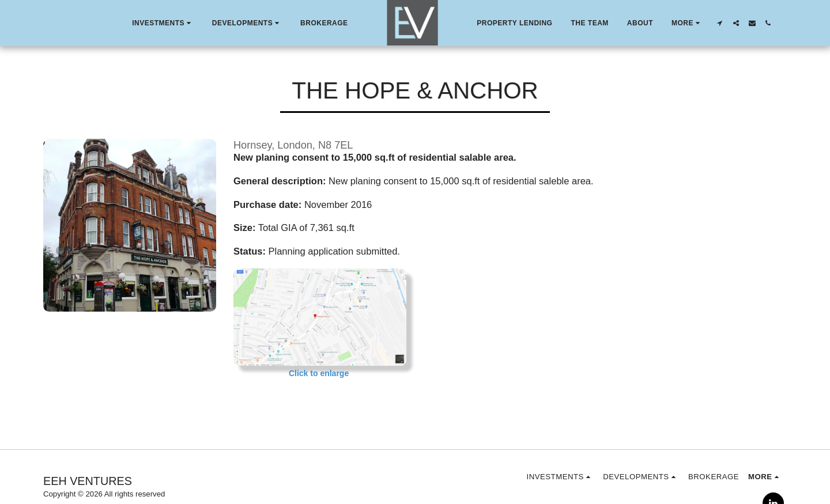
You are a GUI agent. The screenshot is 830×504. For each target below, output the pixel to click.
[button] (163, 23)
